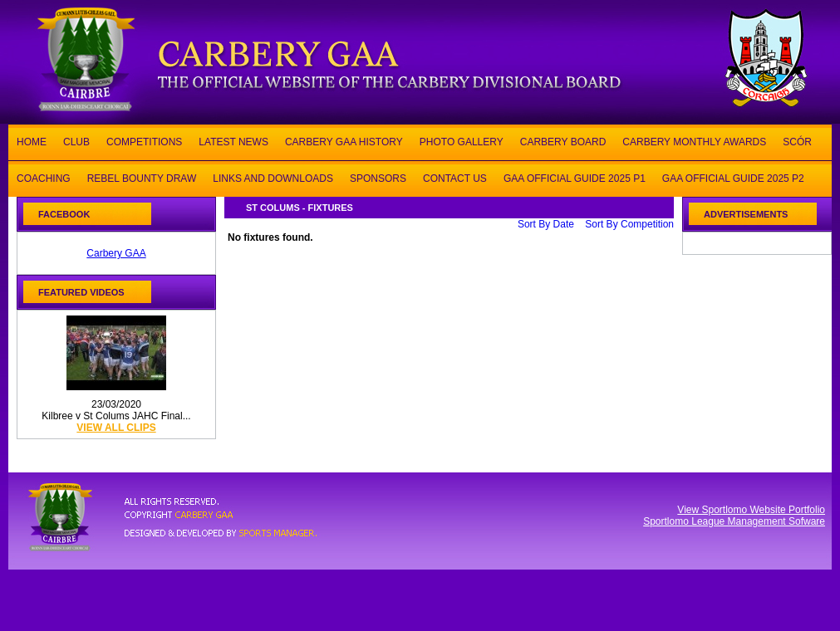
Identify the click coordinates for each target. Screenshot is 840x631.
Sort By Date (546, 224)
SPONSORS (378, 177)
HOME (32, 141)
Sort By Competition (629, 224)
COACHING (44, 177)
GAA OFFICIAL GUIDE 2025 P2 (733, 177)
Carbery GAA (116, 253)
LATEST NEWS (233, 141)
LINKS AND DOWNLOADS (273, 177)
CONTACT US (455, 177)
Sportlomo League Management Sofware (734, 521)
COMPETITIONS (144, 141)
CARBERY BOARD (563, 141)
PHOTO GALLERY (462, 141)
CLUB (76, 141)
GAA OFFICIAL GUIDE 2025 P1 (575, 177)
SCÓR (797, 141)
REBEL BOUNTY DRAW (142, 177)
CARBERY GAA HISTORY (344, 141)
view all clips (116, 428)
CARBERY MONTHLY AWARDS (694, 141)
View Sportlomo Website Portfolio (751, 510)
